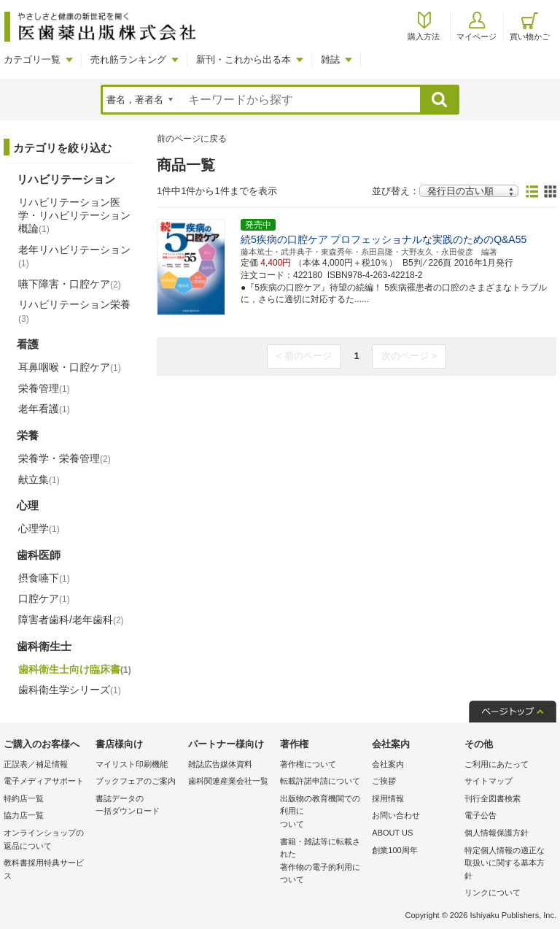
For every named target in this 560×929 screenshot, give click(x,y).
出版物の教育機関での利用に (322, 813)
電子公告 (481, 815)
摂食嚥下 (44, 578)
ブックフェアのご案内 (136, 781)
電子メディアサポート (44, 781)
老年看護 (44, 409)
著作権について (308, 764)
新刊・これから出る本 (244, 59)
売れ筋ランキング (128, 59)
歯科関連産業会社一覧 (228, 781)
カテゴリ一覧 (32, 59)
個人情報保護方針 (497, 833)
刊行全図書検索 (493, 798)
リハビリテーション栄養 (74, 311)
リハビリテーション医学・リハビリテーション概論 (74, 215)
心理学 (39, 528)
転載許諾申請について (320, 781)
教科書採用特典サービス (44, 869)
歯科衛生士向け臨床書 (75, 669)
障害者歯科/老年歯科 (71, 620)
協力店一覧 (24, 815)
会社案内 (388, 764)
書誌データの (138, 806)
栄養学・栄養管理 (65, 458)
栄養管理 (44, 388)
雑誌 (330, 59)
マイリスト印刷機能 (132, 764)
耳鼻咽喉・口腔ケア (70, 367)
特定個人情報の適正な (507, 864)
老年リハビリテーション (74, 256)
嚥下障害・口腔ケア (70, 284)
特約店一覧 (24, 798)
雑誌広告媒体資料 (220, 764)
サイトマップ (489, 781)
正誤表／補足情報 (36, 764)
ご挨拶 (384, 781)
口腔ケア (44, 598)
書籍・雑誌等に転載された (322, 862)
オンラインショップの (46, 840)
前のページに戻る (192, 139)
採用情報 (388, 798)
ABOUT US (392, 833)
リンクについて (493, 893)
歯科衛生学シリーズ (70, 690)
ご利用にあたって (497, 764)
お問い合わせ (396, 815)
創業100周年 (394, 850)
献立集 (39, 479)
